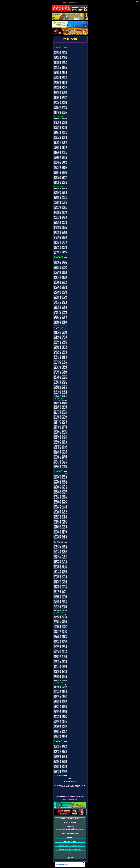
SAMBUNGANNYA (73, 796)
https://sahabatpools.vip (72, 787)
